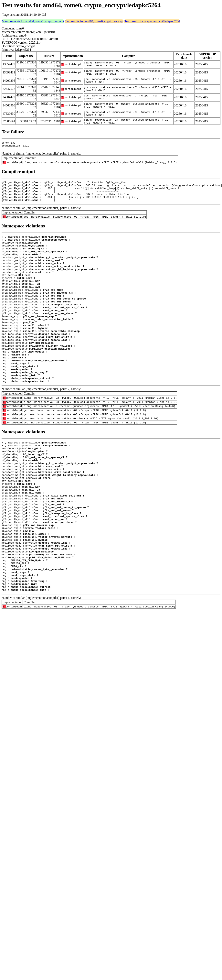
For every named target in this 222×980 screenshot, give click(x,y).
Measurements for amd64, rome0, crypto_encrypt (33, 21)
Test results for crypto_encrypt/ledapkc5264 (152, 21)
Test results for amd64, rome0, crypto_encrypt (94, 21)
